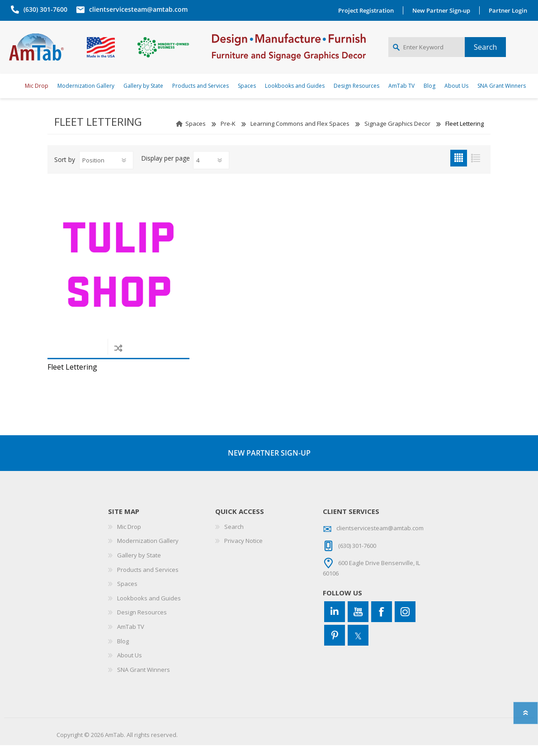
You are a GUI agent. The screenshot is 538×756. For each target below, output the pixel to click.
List (475, 169)
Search (234, 537)
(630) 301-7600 (44, 9)
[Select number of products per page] (211, 171)
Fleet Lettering (72, 378)
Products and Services (148, 580)
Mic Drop (129, 537)
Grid (459, 169)
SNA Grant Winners (144, 680)
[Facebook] (382, 622)
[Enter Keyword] (427, 52)
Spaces (196, 134)
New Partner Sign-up (443, 10)
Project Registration (368, 10)
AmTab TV (131, 637)
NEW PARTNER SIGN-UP (269, 463)
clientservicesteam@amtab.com (137, 9)
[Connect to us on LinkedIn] (335, 622)
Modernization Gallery (148, 552)
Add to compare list (118, 358)
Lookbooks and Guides (149, 609)
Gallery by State (139, 566)
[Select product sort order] (106, 171)
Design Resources (142, 623)
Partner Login (510, 10)
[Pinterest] (335, 646)
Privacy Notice (243, 552)
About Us (130, 666)
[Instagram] (405, 622)
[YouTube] (358, 622)
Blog (123, 651)
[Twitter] (358, 646)
